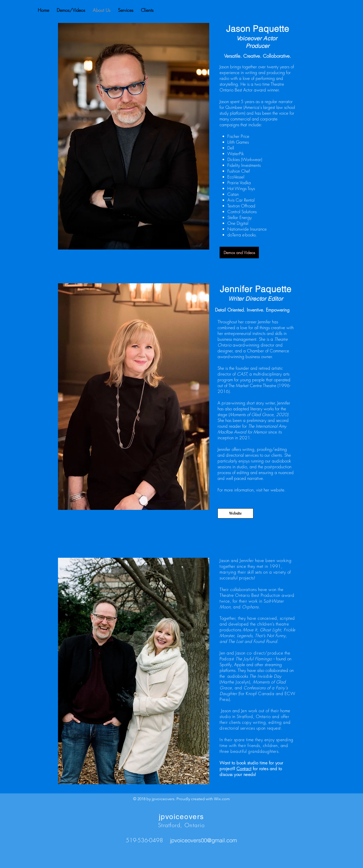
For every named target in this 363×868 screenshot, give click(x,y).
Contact (244, 769)
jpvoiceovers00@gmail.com (203, 840)
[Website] (235, 513)
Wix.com (222, 799)
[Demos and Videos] (239, 253)
